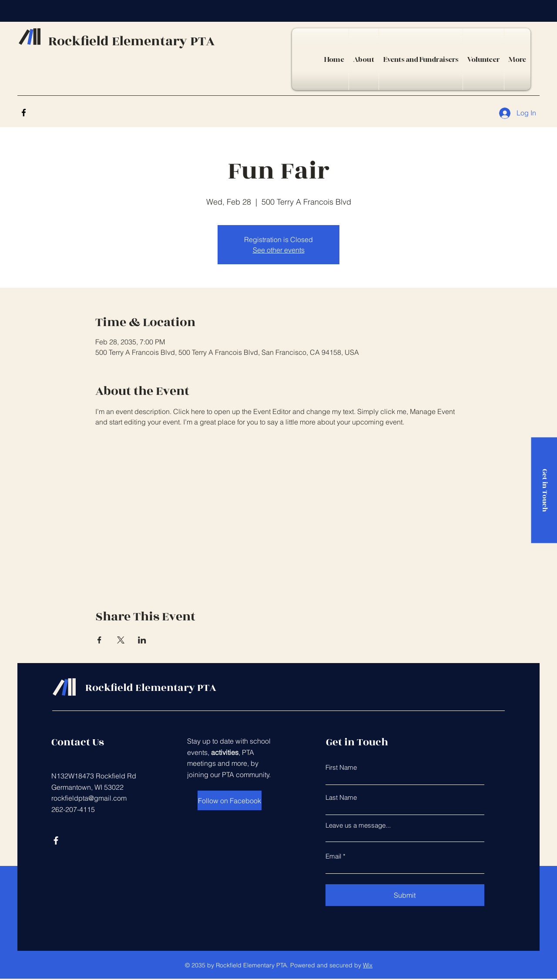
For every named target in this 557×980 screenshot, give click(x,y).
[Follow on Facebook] (230, 800)
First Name (341, 767)
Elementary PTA (163, 41)
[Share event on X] (121, 640)
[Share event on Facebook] (99, 640)
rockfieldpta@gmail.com (89, 798)
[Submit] (405, 895)
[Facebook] (24, 113)
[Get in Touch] (544, 490)
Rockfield (80, 41)
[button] (421, 59)
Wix (368, 965)
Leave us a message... (358, 825)
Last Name (341, 797)
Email (333, 856)
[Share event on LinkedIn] (142, 640)
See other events (279, 250)
